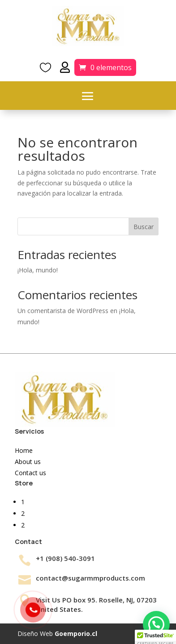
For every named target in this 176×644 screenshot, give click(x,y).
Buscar (144, 227)
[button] (156, 624)
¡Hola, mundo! (38, 270)
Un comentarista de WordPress (63, 311)
